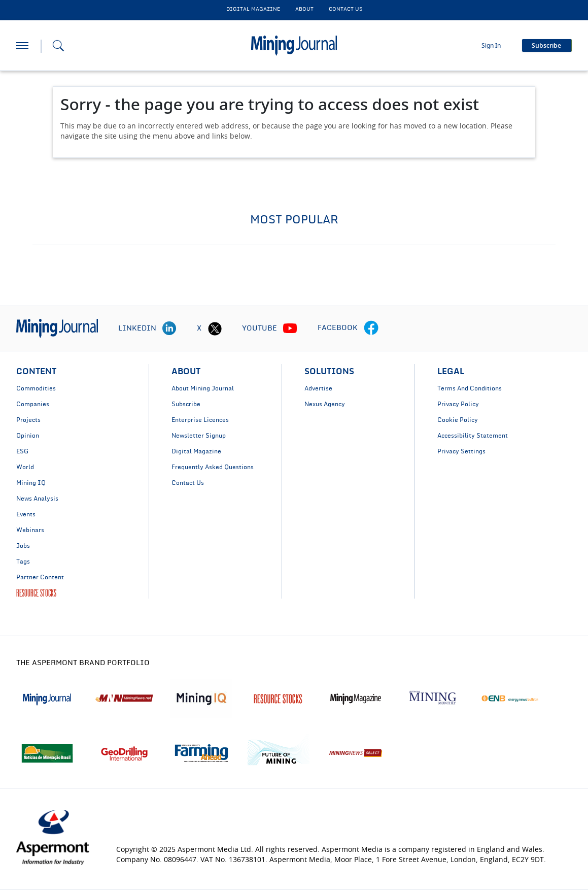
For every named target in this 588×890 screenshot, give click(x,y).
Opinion (28, 436)
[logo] (57, 328)
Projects (28, 420)
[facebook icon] (371, 328)
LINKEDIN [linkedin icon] (137, 328)
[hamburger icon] (22, 46)
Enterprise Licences (200, 420)
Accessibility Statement (473, 436)
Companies (33, 404)
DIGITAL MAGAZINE (253, 9)
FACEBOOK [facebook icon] (338, 328)
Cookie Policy (458, 420)
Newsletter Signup (199, 436)
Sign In (491, 46)
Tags (23, 562)
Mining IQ (31, 483)
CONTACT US (345, 9)
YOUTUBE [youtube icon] (260, 328)
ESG (22, 451)
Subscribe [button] (546, 46)
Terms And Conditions (470, 388)
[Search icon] (58, 46)
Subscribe (186, 404)
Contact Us (188, 483)
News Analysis (37, 499)
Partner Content (40, 577)
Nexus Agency (325, 404)
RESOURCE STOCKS (36, 593)
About (304, 9)
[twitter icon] (215, 328)
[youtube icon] (290, 328)
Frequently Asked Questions (213, 467)
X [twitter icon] (199, 328)
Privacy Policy (458, 404)
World (25, 467)
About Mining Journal (203, 388)
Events (26, 514)
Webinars (30, 530)
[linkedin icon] (169, 328)
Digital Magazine (196, 451)
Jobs (23, 546)
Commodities (36, 388)
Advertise (318, 388)
